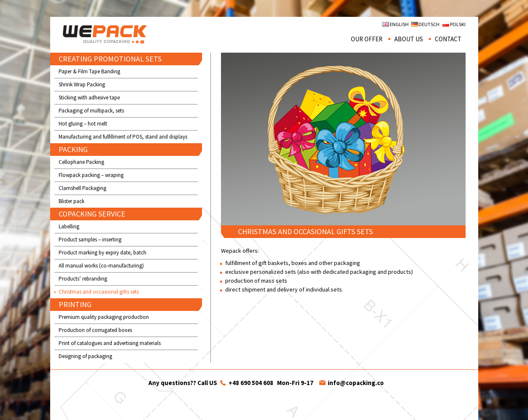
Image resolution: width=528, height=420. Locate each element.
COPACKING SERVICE (92, 214)
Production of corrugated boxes (95, 330)
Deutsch (429, 24)
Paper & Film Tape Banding (89, 71)
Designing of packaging (85, 356)
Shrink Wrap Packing (82, 84)
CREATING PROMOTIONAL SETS (110, 59)
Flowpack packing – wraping (91, 175)
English (399, 24)
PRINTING (75, 304)
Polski (458, 24)
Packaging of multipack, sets (91, 111)
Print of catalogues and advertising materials (110, 343)
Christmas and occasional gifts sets (99, 292)
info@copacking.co (356, 383)
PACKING (73, 149)
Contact (448, 39)
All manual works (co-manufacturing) (101, 266)
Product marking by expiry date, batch (102, 253)
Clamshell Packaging (82, 188)
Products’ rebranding (83, 279)
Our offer (367, 39)
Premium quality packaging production (104, 317)
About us (409, 39)
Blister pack (71, 201)
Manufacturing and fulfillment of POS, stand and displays (123, 137)
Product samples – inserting (90, 239)
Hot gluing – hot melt (83, 124)
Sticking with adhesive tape (89, 98)
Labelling (69, 226)
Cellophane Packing (81, 162)
